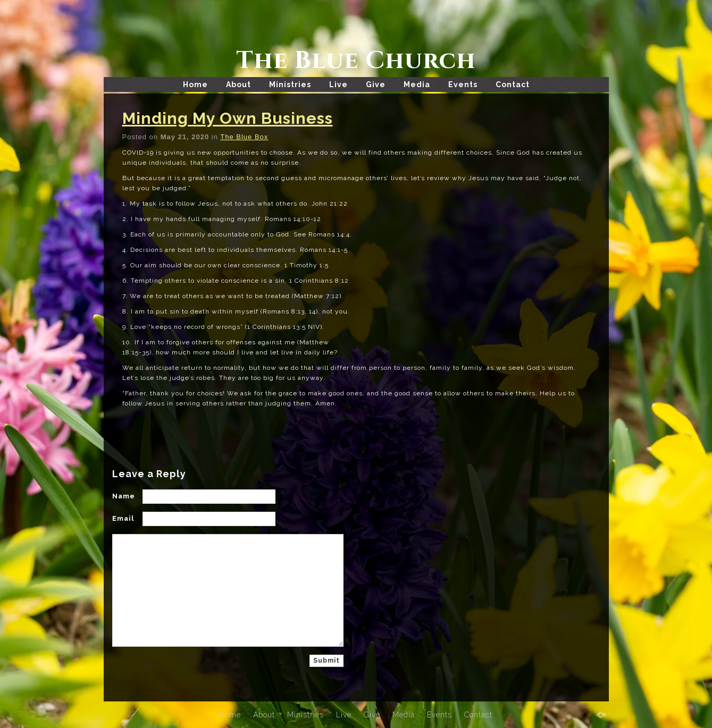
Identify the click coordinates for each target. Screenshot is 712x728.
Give (376, 84)
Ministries (290, 84)
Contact (513, 84)
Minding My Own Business (228, 118)
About (238, 84)
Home (195, 84)
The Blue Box (244, 137)
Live (338, 84)
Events (463, 84)
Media (417, 84)
